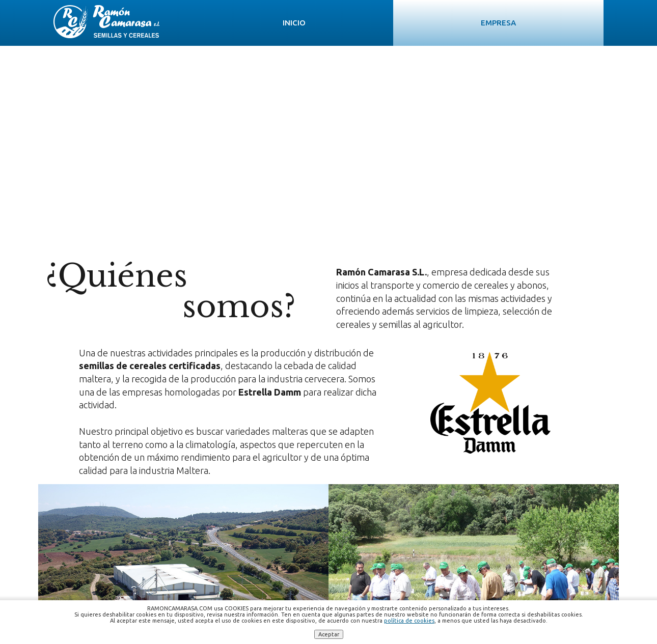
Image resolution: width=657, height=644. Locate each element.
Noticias (494, 23)
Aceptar (329, 634)
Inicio (223, 23)
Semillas (353, 23)
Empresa (284, 23)
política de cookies (409, 621)
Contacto (566, 23)
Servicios (423, 23)
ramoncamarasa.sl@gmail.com (384, 564)
